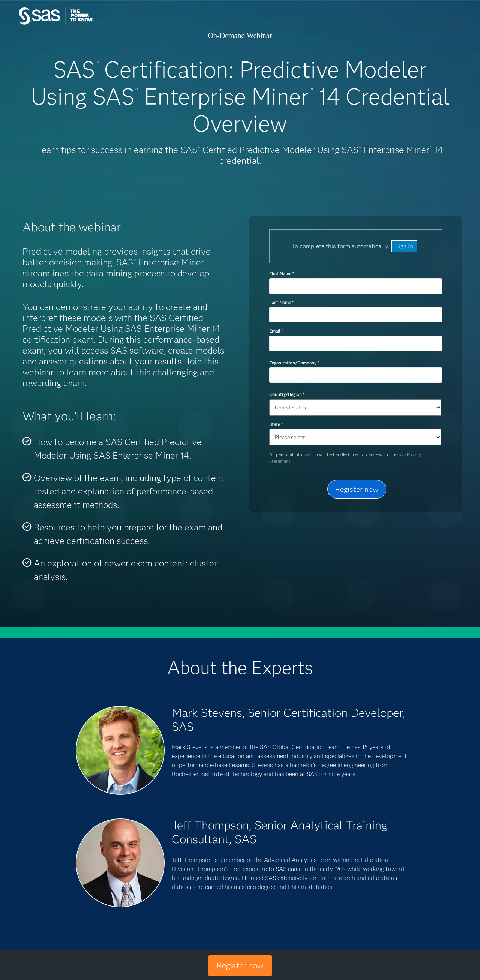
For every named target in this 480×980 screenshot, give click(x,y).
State (276, 424)
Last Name (281, 302)
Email (276, 331)
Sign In (404, 246)
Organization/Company (294, 363)
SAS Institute (92, 23)
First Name (281, 273)
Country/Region (287, 394)
